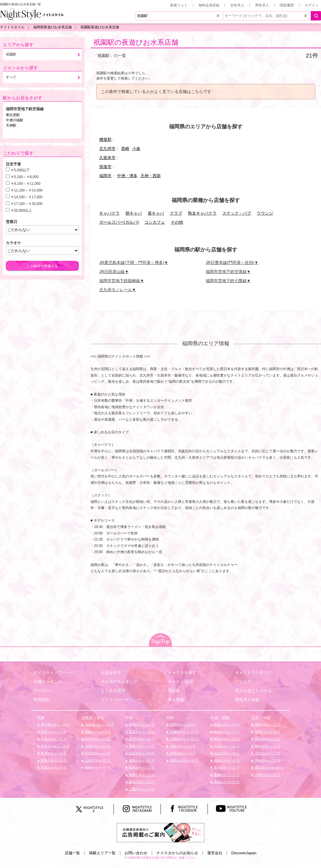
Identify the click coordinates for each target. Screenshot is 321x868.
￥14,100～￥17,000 (26, 197)
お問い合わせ (136, 853)
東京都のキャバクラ (55, 724)
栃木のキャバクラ (53, 753)
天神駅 (11, 125)
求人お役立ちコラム (253, 691)
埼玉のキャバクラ (53, 732)
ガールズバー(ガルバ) (119, 222)
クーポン (42, 691)
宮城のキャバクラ (97, 746)
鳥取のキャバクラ (226, 724)
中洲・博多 (127, 176)
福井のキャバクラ (141, 746)
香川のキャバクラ (226, 767)
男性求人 (262, 5)
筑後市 (105, 167)
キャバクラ (109, 213)
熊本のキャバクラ (267, 746)
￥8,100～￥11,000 (26, 184)
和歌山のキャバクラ (184, 760)
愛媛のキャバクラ (226, 775)
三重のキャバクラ (141, 789)
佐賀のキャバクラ (267, 732)
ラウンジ (265, 213)
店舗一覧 (72, 853)
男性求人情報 (247, 700)
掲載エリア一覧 (102, 853)
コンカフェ (155, 222)
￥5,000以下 (20, 170)
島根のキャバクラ (226, 732)
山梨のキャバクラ (141, 753)
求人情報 (176, 700)
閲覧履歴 (287, 5)
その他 (177, 222)
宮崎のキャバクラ (267, 760)
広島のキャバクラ (226, 746)
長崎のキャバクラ (267, 739)
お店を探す (111, 672)
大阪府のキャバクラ (184, 739)
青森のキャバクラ (97, 732)
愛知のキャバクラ (141, 782)
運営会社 (215, 853)
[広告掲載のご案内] (160, 832)
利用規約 (42, 700)
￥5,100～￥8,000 (25, 177)
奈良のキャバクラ (182, 753)
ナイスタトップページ (54, 672)
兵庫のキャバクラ (182, 746)
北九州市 (107, 149)
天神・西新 (151, 176)
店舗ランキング (48, 681)
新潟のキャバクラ (141, 724)
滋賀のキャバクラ (182, 724)
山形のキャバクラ (97, 760)
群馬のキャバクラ (53, 760)
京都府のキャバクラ (184, 732)
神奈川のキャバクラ (55, 746)
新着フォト (179, 5)
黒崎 (125, 149)
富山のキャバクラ (141, 732)
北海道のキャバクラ (99, 724)
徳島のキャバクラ (226, 760)
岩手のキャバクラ (97, 739)
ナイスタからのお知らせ (177, 853)
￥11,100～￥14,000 (26, 190)
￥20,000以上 (21, 210)
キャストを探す (182, 672)
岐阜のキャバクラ (141, 767)
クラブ (176, 213)
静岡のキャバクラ (141, 775)
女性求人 (237, 5)
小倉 (136, 149)
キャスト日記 (180, 681)
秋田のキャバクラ (97, 753)
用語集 (174, 691)
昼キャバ (156, 213)
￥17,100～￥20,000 (26, 204)
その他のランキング (119, 681)
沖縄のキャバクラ (267, 775)
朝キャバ (134, 213)
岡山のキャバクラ (226, 739)
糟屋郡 (105, 139)
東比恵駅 (13, 115)
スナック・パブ (237, 213)
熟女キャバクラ (202, 213)
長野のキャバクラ (141, 760)
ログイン (312, 5)
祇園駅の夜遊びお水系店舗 (136, 42)
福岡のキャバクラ (267, 724)
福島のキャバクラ (97, 767)
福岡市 (105, 176)
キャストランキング (253, 672)
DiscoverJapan (244, 853)
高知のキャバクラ (226, 782)
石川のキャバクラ (141, 739)
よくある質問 (113, 691)
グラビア (243, 681)
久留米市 (107, 158)
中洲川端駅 (15, 120)
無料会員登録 (209, 5)
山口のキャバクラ (226, 753)
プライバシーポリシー (121, 700)
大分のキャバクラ (267, 753)
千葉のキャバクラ (53, 739)
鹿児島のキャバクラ (269, 767)
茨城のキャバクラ (53, 767)
